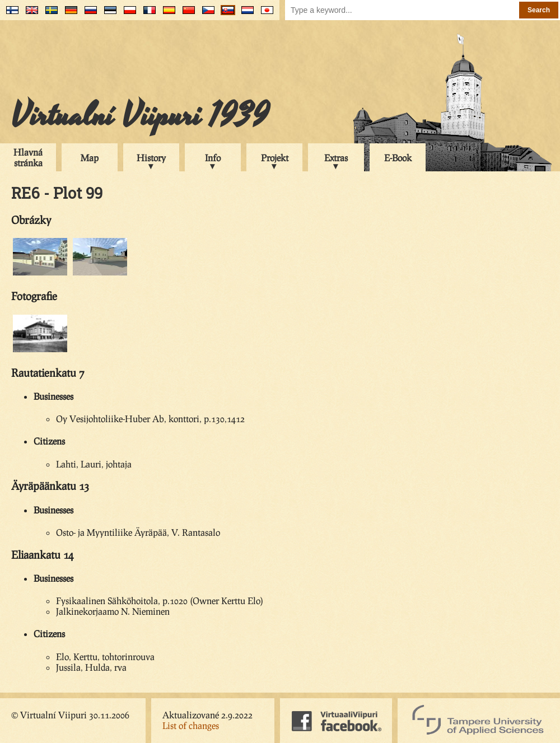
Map (90, 158)
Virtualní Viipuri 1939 (140, 116)
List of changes (191, 725)
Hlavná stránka (28, 157)
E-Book (398, 158)
